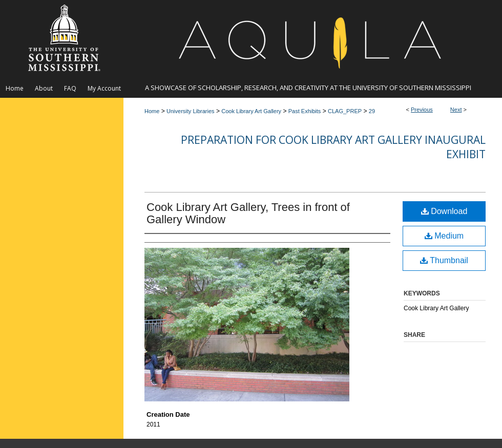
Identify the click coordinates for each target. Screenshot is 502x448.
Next (456, 110)
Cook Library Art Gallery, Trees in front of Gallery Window (248, 213)
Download (444, 211)
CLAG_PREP (345, 111)
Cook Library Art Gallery (251, 111)
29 (372, 111)
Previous (422, 110)
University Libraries (191, 111)
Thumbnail (444, 260)
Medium (444, 236)
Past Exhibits (305, 111)
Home (152, 111)
